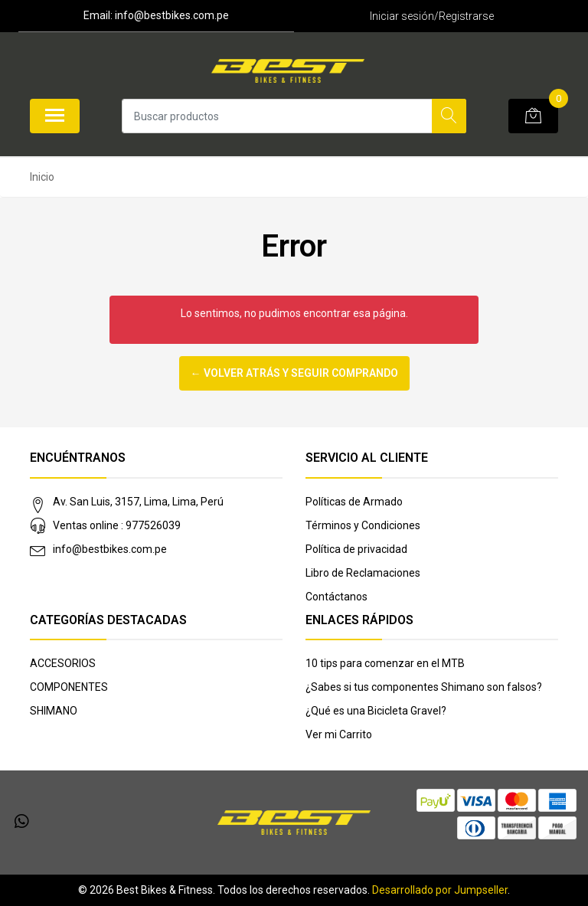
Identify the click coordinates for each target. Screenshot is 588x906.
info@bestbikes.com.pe (110, 549)
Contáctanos (336, 597)
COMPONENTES (69, 687)
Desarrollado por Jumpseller (440, 890)
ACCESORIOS (63, 663)
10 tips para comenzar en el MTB (385, 663)
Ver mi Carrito (339, 734)
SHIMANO (54, 711)
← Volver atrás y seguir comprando (294, 373)
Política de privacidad (356, 549)
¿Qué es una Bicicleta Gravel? (376, 711)
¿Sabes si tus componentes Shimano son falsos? (424, 687)
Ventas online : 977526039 (117, 525)
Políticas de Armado (354, 502)
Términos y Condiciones (363, 525)
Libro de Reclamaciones (363, 573)
